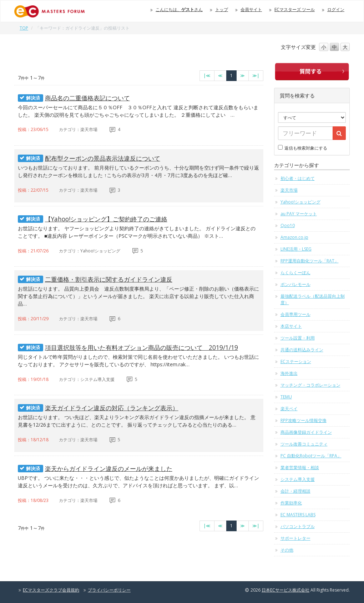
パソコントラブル (298, 526)
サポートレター (295, 538)
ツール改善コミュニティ (304, 444)
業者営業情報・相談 (300, 468)
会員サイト (251, 9)
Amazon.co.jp (294, 237)
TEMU (286, 397)
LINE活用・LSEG (296, 249)
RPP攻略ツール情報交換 (304, 420)
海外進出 (289, 373)
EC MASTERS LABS (298, 515)
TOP (24, 28)
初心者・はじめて (298, 178)
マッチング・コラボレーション (310, 385)
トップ (222, 9)
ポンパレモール (295, 284)
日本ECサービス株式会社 (285, 590)
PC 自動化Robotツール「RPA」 (311, 456)
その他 (287, 550)
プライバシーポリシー (109, 590)
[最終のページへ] (256, 76)
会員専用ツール (295, 314)
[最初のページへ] (207, 76)
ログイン (336, 9)
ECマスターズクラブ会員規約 (51, 590)
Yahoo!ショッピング (300, 202)
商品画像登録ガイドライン (306, 432)
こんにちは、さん (179, 9)
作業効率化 (291, 503)
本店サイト (291, 326)
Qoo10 (288, 225)
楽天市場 (289, 190)
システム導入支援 (298, 479)
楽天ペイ (289, 409)
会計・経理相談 (295, 491)
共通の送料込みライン (302, 350)
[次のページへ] (242, 76)
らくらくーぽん (295, 273)
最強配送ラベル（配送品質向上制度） (313, 299)
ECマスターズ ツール (295, 9)
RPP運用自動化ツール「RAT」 (310, 261)
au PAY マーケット (299, 214)
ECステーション (296, 361)
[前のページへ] (220, 76)
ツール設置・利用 (298, 338)
